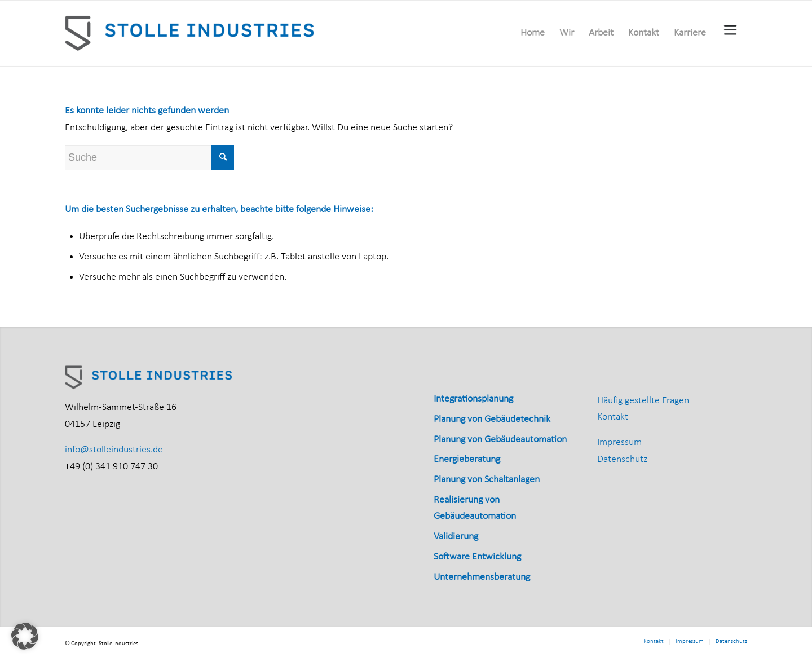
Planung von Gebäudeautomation (500, 440)
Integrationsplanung (473, 399)
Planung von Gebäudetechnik (492, 419)
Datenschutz (622, 459)
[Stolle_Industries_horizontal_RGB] (191, 33)
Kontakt (613, 417)
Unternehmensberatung (482, 577)
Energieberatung (467, 459)
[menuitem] (533, 33)
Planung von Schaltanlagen (487, 480)
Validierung (456, 537)
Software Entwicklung (477, 557)
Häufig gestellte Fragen (643, 401)
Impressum (619, 442)
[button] (25, 636)
